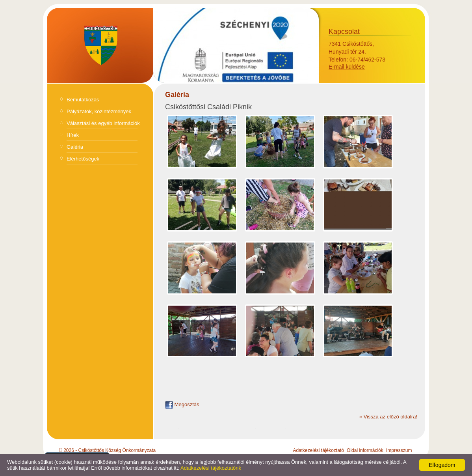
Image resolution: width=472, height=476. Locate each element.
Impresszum (399, 450)
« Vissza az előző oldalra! (388, 417)
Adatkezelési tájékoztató (318, 450)
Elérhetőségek (83, 159)
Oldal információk (365, 450)
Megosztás (182, 404)
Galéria (75, 147)
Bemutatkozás (83, 100)
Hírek (73, 135)
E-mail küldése (347, 67)
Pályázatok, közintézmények (99, 111)
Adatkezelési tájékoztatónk (211, 468)
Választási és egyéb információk (103, 123)
